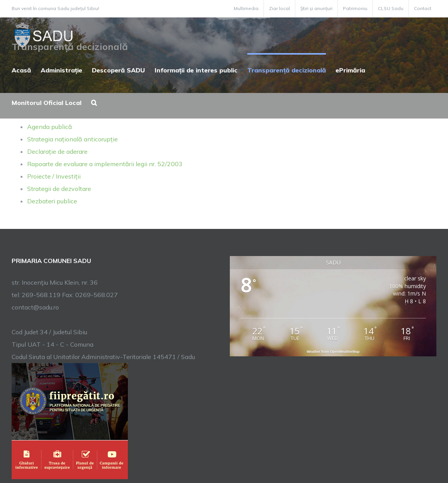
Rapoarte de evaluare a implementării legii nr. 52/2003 (105, 164)
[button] (94, 102)
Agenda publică (50, 127)
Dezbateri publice (52, 201)
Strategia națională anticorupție (72, 139)
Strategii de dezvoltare (59, 189)
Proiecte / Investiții (54, 176)
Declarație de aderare (57, 151)
